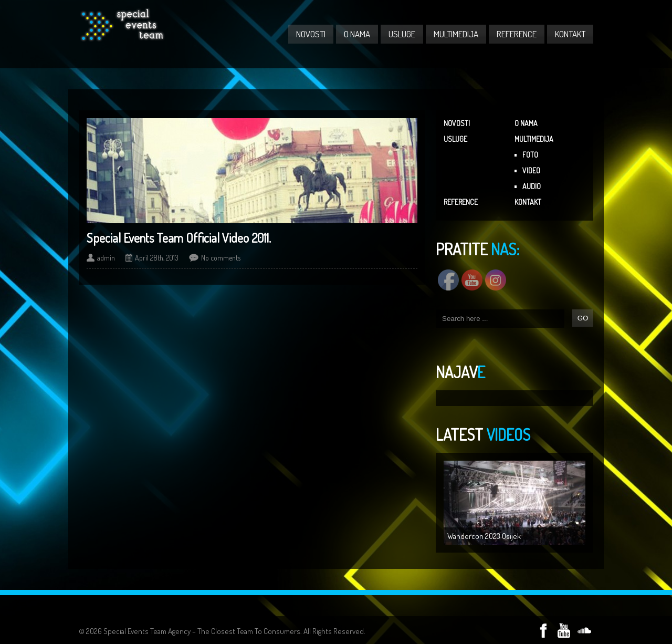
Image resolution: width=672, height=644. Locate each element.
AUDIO (532, 186)
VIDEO (531, 170)
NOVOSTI (311, 34)
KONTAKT (570, 34)
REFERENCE (517, 34)
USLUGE (402, 34)
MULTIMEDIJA (456, 34)
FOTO (530, 155)
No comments (221, 258)
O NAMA (357, 34)
